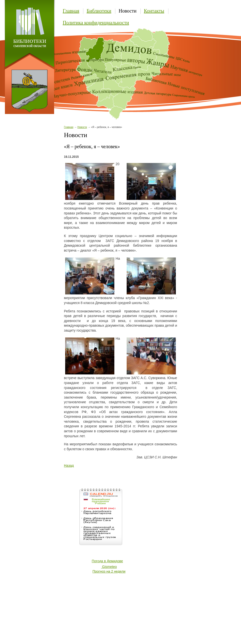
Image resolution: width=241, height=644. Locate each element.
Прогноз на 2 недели (109, 571)
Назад (69, 466)
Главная (71, 11)
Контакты (154, 11)
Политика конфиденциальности (96, 23)
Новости (128, 11)
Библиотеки (99, 11)
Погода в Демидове (107, 561)
